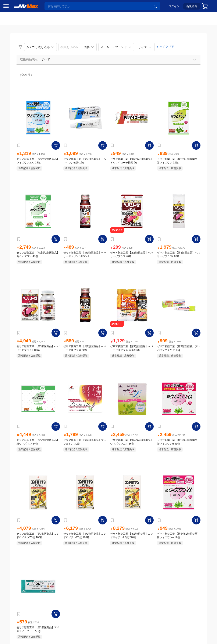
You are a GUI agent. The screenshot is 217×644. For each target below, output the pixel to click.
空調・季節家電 (15, 253)
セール (10, 43)
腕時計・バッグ (15, 316)
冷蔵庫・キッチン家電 (18, 244)
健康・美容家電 (15, 271)
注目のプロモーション (20, 51)
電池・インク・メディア (18, 325)
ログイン (172, 8)
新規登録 (190, 8)
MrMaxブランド (16, 59)
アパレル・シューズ (18, 307)
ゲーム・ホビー (15, 333)
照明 (8, 280)
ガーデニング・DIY (18, 342)
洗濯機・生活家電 (17, 262)
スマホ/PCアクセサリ (18, 289)
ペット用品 (13, 298)
